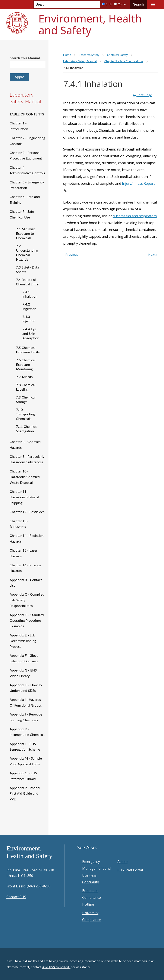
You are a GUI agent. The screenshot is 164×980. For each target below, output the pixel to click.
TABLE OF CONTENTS (27, 114)
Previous (71, 254)
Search (138, 4)
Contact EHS (16, 897)
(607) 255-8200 (38, 886)
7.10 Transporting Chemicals (25, 414)
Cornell (122, 4)
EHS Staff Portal (130, 870)
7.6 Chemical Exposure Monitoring (26, 364)
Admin (122, 862)
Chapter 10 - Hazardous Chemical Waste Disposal (25, 477)
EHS (109, 4)
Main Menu (153, 4)
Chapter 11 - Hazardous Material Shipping (24, 497)
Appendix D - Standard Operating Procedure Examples (27, 620)
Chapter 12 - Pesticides (27, 512)
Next (153, 254)
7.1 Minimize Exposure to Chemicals (26, 233)
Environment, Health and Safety (90, 24)
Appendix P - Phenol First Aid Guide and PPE (25, 793)
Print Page (144, 95)
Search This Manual (25, 58)
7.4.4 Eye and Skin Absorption (31, 333)
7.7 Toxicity (24, 377)
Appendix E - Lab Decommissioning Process (23, 641)
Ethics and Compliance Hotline (92, 897)
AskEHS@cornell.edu (56, 967)
